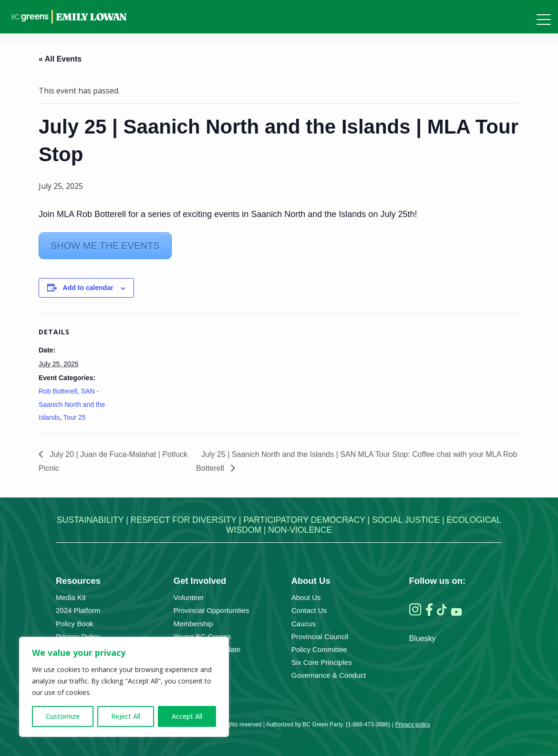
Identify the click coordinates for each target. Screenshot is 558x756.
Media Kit (71, 597)
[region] (124, 687)
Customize (63, 716)
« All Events (60, 59)
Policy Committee (319, 649)
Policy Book (75, 624)
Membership (193, 624)
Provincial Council (320, 637)
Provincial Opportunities (212, 610)
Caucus (304, 624)
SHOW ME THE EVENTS (105, 246)
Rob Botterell (58, 391)
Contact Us (309, 610)
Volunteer (189, 597)
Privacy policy (412, 725)
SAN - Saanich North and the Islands (72, 404)
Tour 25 (75, 417)
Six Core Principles (322, 662)
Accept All (187, 716)
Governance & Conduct (329, 675)
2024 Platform (78, 610)
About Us (306, 597)
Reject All (126, 716)
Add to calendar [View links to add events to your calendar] (88, 288)
